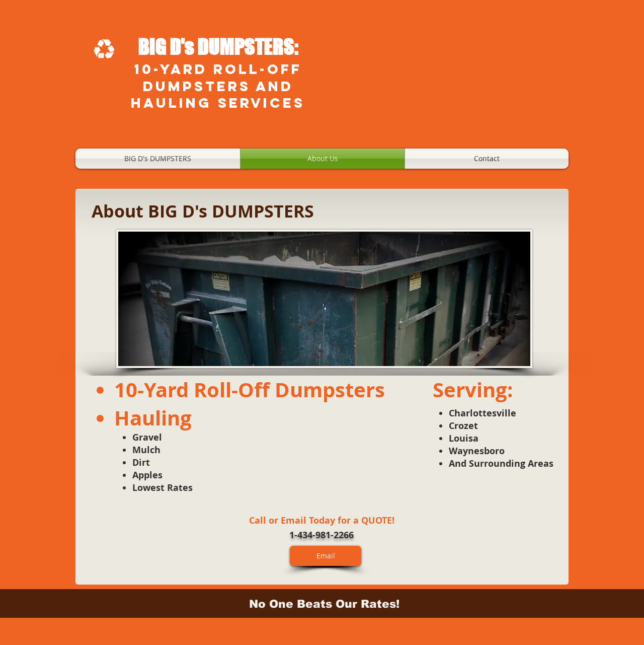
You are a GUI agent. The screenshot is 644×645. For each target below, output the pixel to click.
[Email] (326, 556)
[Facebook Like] (390, 536)
